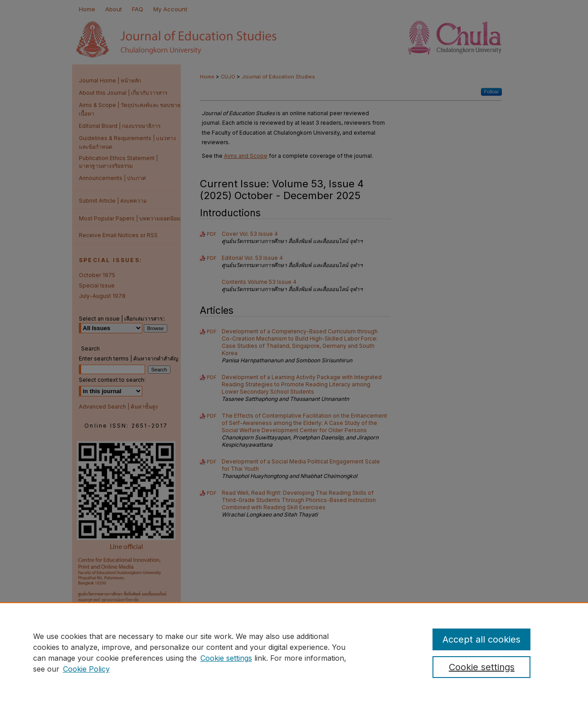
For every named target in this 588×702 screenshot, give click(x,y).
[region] (294, 652)
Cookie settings (226, 658)
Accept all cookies (481, 639)
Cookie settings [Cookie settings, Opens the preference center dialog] (482, 667)
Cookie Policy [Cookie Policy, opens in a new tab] (86, 669)
